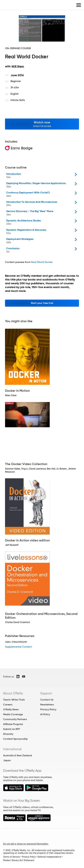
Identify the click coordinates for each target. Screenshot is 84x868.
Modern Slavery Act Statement (19, 860)
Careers (8, 705)
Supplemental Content (18, 647)
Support (46, 693)
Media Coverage (13, 714)
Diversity (8, 734)
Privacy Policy (48, 709)
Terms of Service (11, 857)
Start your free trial (42, 303)
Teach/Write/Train (14, 700)
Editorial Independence (49, 857)
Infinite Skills (18, 100)
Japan (7, 760)
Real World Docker (42, 262)
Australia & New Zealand (18, 755)
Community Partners (15, 719)
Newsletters (47, 705)
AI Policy (45, 714)
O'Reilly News (11, 709)
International (12, 749)
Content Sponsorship (15, 739)
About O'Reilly (13, 693)
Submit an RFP (11, 729)
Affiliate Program (13, 724)
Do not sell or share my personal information (26, 844)
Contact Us (47, 700)
